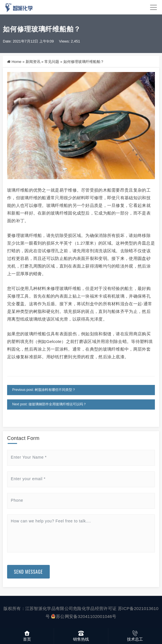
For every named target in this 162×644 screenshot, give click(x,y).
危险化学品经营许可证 (95, 608)
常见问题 (52, 62)
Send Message (28, 572)
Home (17, 62)
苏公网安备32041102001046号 (84, 616)
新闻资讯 (33, 62)
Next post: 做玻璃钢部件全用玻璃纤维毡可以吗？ (49, 404)
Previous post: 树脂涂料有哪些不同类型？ (44, 390)
